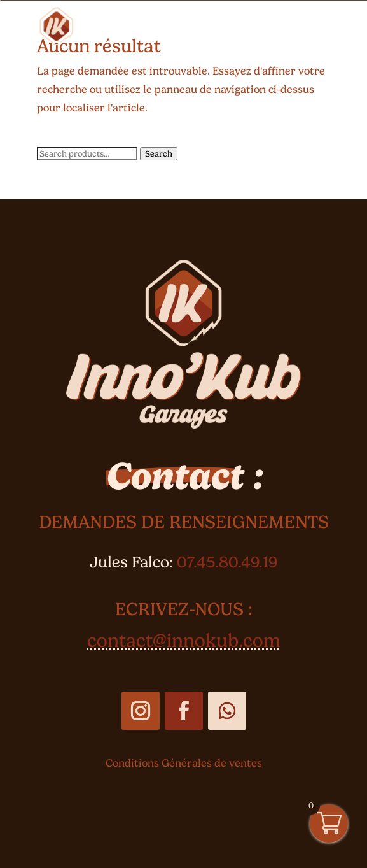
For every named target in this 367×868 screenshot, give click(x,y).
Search (159, 154)
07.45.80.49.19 (227, 562)
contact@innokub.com (184, 640)
